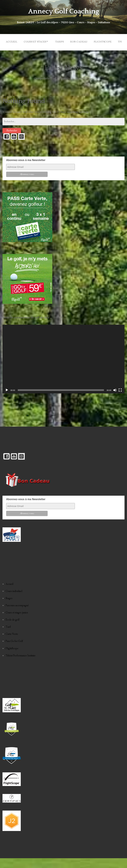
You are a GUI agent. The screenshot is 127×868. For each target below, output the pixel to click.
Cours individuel (14, 601)
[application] (63, 369)
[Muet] (115, 400)
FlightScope (12, 658)
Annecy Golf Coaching (63, 11)
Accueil (9, 594)
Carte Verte (12, 644)
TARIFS (60, 41)
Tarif (8, 637)
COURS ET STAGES (34, 41)
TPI (6, 52)
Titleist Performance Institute (21, 665)
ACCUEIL (9, 41)
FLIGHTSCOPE (104, 41)
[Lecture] (7, 400)
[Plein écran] (120, 400)
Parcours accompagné (17, 615)
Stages (9, 608)
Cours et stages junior (17, 623)
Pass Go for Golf (14, 651)
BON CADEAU (80, 41)
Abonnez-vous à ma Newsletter (26, 170)
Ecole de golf (12, 630)
